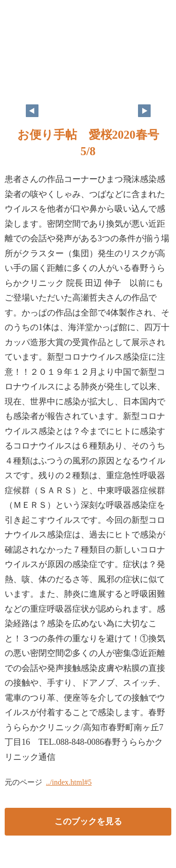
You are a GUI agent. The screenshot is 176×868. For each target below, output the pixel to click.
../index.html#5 (69, 782)
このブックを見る (88, 821)
